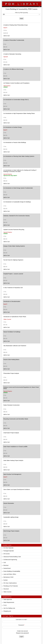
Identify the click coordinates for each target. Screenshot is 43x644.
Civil (5, 563)
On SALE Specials (8, 548)
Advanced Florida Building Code (12, 557)
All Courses (7, 554)
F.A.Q (5, 605)
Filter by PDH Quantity (22, 13)
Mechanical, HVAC (9, 577)
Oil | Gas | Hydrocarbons (10, 583)
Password (22, 625)
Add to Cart (7, 36)
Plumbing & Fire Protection (11, 586)
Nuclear (6, 580)
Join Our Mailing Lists (9, 608)
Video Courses (7, 592)
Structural (6, 589)
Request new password (22, 633)
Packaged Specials (9, 551)
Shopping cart (7, 611)
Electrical (6, 565)
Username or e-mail (21, 620)
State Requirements (9, 602)
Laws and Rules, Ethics (10, 574)
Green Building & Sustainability (12, 571)
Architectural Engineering (10, 560)
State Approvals (8, 599)
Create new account (22, 631)
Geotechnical (7, 568)
